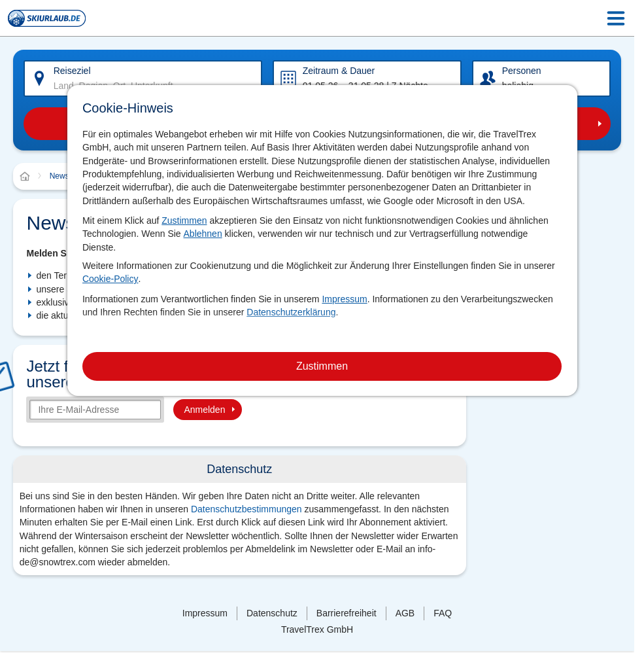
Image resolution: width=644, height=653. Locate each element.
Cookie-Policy (110, 279)
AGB (405, 613)
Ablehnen (203, 234)
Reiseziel (72, 71)
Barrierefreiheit (347, 613)
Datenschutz (272, 613)
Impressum (344, 299)
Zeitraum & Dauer (339, 71)
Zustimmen (184, 221)
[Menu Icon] (616, 18)
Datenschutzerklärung (291, 312)
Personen (522, 71)
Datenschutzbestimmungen (246, 509)
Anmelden (204, 410)
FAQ (443, 613)
